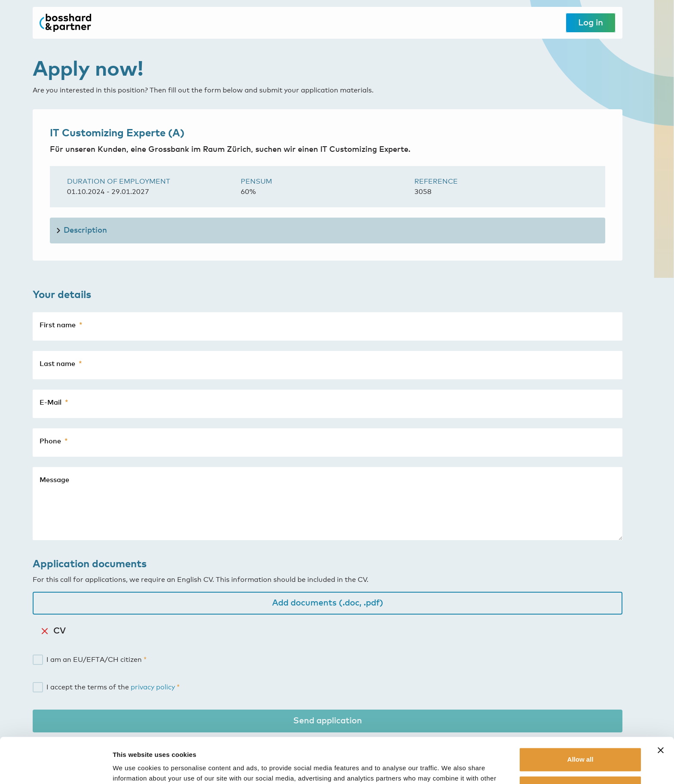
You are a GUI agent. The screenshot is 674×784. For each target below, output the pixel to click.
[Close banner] (661, 705)
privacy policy (153, 687)
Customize (581, 742)
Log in (591, 23)
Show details (133, 767)
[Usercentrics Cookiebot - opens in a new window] (56, 767)
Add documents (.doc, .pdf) (328, 603)
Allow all (581, 714)
